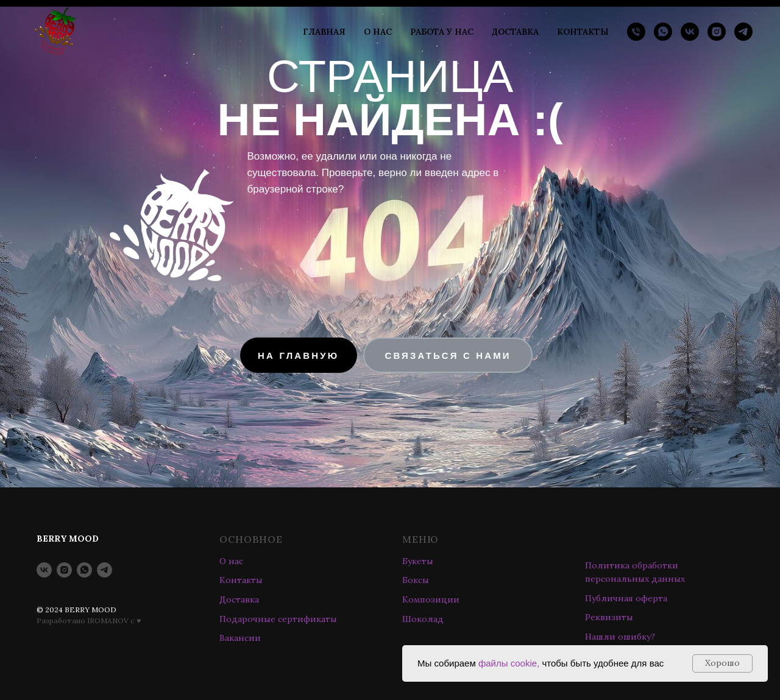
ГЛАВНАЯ (324, 32)
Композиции (431, 599)
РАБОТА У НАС (442, 32)
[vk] (690, 32)
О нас (231, 561)
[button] (448, 355)
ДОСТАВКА (515, 32)
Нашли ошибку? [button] (620, 637)
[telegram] (743, 32)
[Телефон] (636, 32)
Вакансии (240, 638)
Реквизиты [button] (609, 617)
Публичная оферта (626, 598)
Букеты (418, 561)
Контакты (241, 580)
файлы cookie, (509, 663)
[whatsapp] (663, 32)
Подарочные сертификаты (278, 619)
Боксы (416, 580)
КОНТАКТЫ (583, 32)
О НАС (378, 32)
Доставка (239, 599)
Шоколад (423, 619)
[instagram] (717, 32)
